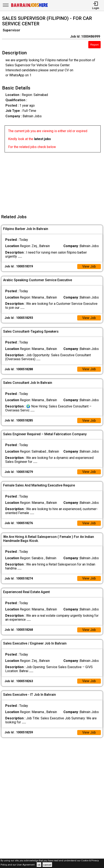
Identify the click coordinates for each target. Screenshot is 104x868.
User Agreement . (26, 865)
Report (94, 45)
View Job (89, 267)
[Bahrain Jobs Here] (30, 7)
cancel (47, 865)
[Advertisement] (53, 182)
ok (39, 865)
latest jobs (42, 139)
